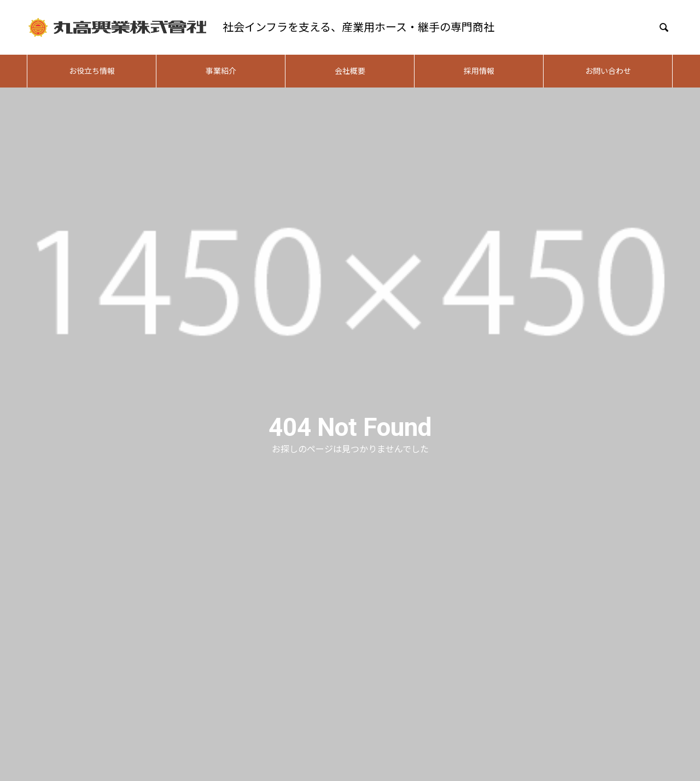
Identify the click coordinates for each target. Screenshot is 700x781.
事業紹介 (221, 71)
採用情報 (479, 71)
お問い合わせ (608, 71)
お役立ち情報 (92, 71)
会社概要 (350, 71)
